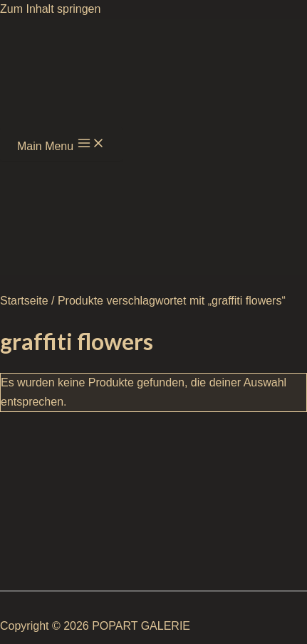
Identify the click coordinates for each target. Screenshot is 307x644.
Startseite (24, 301)
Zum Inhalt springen (50, 9)
